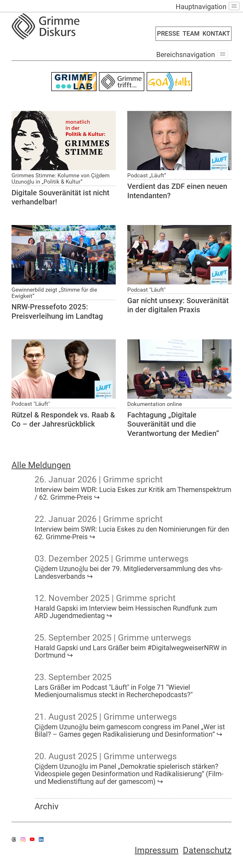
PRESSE (168, 34)
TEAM (191, 34)
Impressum (157, 850)
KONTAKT (216, 34)
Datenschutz (207, 850)
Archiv (46, 806)
